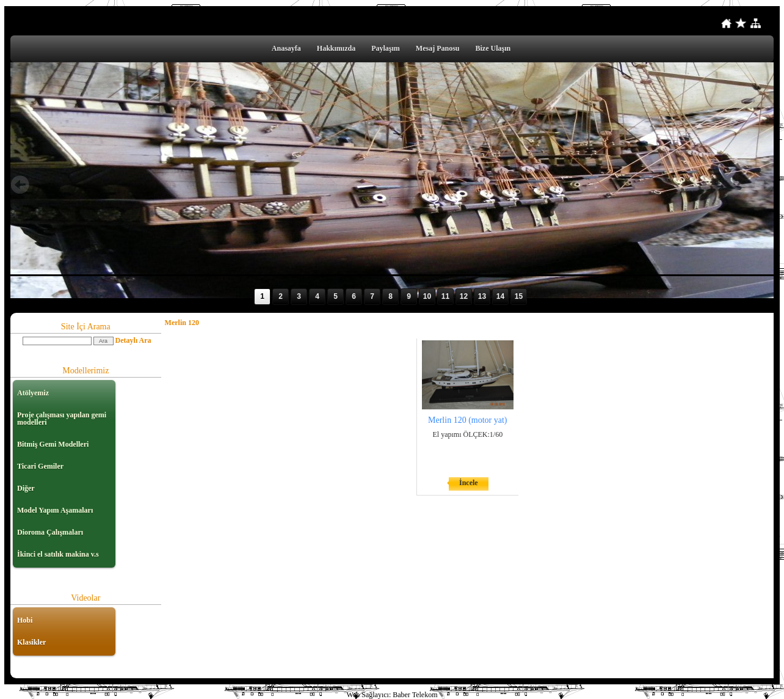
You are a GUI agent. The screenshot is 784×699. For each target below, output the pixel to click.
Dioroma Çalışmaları (50, 532)
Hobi (25, 620)
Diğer (26, 488)
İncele (469, 483)
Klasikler (31, 642)
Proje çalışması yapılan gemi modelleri (62, 419)
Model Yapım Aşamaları (55, 510)
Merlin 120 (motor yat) (467, 420)
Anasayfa (286, 48)
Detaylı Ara (133, 340)
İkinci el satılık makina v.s (58, 554)
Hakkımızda (336, 48)
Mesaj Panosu (438, 48)
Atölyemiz (33, 393)
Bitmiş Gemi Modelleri (53, 444)
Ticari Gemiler (40, 466)
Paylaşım (386, 48)
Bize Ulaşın (493, 48)
